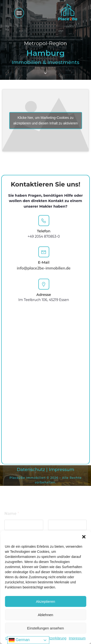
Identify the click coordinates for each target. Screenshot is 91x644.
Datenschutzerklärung (50, 638)
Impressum (77, 638)
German (19, 640)
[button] (84, 537)
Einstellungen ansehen (46, 628)
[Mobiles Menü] (19, 13)
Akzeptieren (45, 601)
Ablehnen (45, 615)
